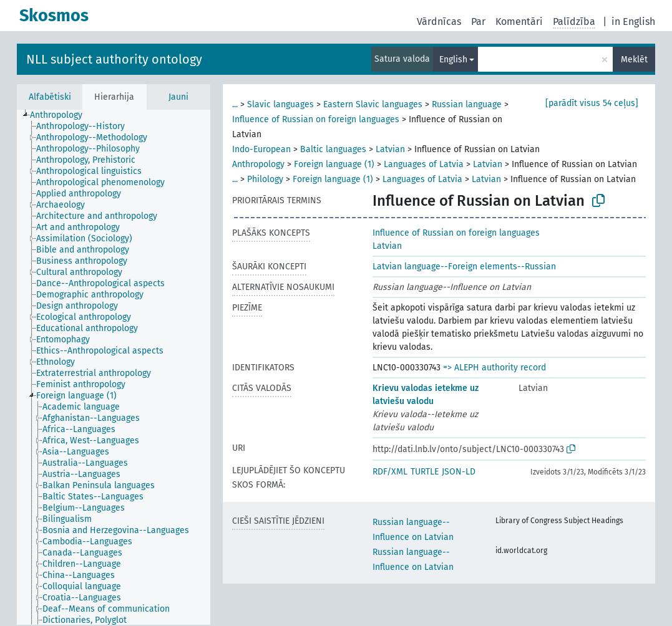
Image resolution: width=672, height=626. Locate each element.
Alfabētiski (50, 97)
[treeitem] (61, 115)
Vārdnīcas (439, 22)
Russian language (467, 104)
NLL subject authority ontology (114, 59)
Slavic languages (280, 104)
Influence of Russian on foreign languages (316, 119)
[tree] (114, 367)
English (453, 60)
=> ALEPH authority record (494, 368)
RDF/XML (390, 472)
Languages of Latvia (424, 164)
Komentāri (519, 22)
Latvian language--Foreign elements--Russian (464, 267)
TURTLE (425, 472)
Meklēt (634, 60)
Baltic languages (333, 149)
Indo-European (261, 149)
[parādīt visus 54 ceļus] (592, 103)
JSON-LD (459, 472)
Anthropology (258, 164)
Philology (265, 179)
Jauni (178, 97)
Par (478, 22)
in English (633, 22)
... (235, 104)
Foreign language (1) (334, 164)
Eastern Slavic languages (373, 104)
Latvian (390, 149)
